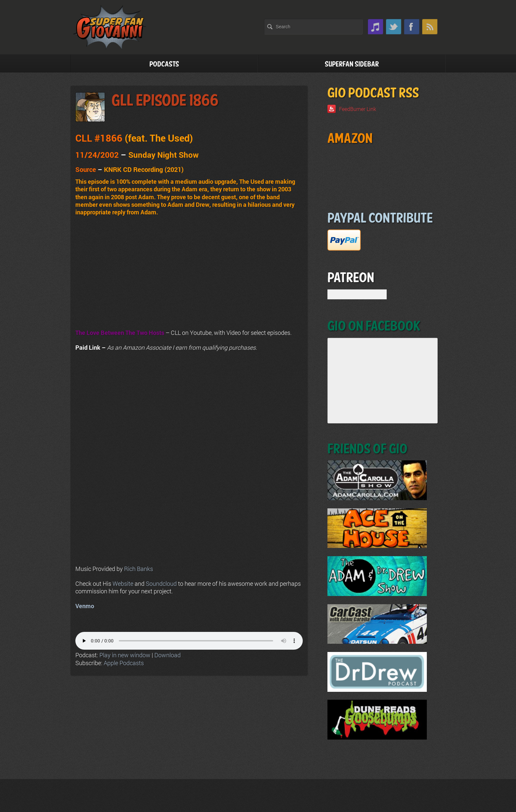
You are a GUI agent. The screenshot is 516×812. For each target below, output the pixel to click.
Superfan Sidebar (352, 64)
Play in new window (125, 655)
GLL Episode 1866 (165, 101)
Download (168, 655)
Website (123, 583)
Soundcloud (161, 583)
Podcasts (164, 64)
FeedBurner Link (358, 109)
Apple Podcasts (124, 663)
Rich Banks (139, 569)
